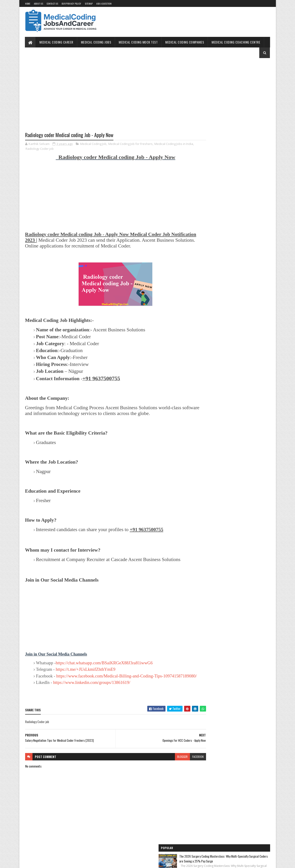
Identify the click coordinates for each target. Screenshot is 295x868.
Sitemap (89, 4)
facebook (180, 768)
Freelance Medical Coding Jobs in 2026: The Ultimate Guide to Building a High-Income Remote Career (243, 139)
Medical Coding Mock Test (138, 42)
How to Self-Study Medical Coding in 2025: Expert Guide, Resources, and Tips (242, 166)
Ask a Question (104, 4)
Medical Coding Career (57, 42)
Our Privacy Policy (71, 4)
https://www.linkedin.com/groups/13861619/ (92, 694)
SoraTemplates (47, 862)
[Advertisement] (107, 98)
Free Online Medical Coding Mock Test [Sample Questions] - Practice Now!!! (232, 251)
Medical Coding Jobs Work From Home (220, 229)
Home (28, 4)
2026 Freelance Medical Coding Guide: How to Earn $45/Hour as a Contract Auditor (242, 108)
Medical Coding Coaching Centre (236, 42)
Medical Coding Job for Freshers (130, 144)
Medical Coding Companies (185, 42)
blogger (165, 768)
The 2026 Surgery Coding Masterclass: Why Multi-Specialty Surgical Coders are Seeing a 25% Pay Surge (243, 81)
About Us (38, 4)
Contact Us (52, 4)
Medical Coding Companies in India (217, 298)
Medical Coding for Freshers (214, 273)
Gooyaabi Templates (85, 862)
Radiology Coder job (48, 149)
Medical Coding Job (93, 144)
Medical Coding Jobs (96, 42)
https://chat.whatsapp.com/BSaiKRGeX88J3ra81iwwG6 (104, 669)
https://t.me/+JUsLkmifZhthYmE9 (86, 675)
